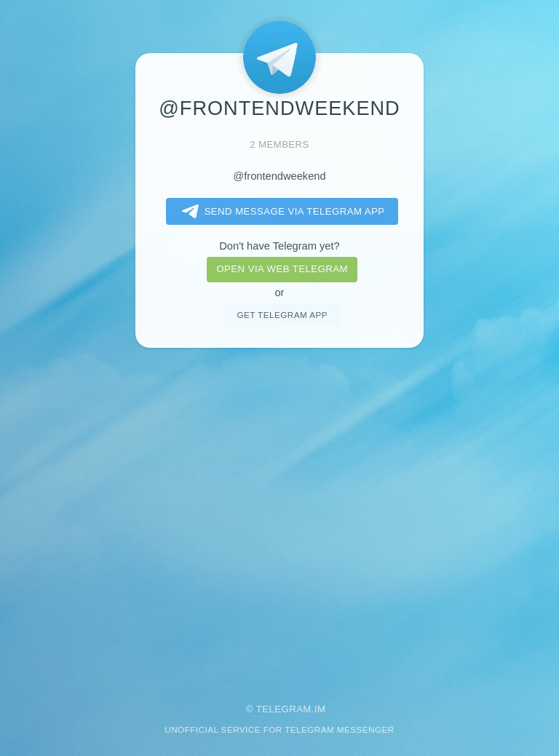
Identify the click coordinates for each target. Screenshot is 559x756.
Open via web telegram (282, 269)
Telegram (284, 709)
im (320, 709)
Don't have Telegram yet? (279, 246)
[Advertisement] (279, 516)
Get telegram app (282, 315)
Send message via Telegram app (281, 212)
